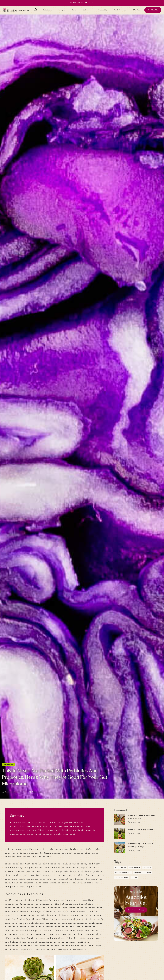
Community (103, 10)
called (82, 942)
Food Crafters (120, 10)
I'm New (136, 10)
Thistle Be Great (142, 873)
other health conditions (34, 872)
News (74, 10)
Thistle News (122, 878)
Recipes (62, 10)
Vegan (134, 878)
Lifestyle (87, 10)
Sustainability (123, 873)
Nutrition (47, 10)
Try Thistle (153, 10)
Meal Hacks (121, 868)
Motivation (135, 868)
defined (45, 904)
